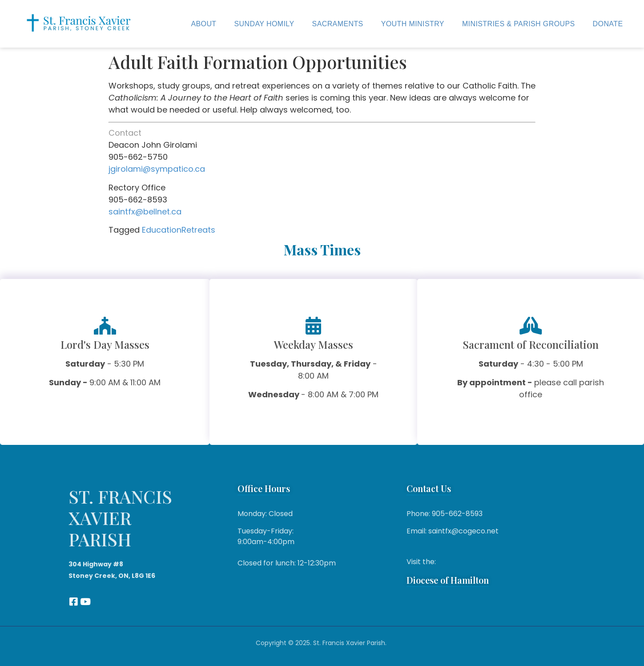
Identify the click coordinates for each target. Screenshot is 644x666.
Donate (608, 24)
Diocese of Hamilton (448, 580)
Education (162, 230)
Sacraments (338, 24)
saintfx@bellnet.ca (145, 212)
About (203, 24)
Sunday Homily (264, 24)
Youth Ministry (413, 24)
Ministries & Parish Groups (519, 24)
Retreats (198, 230)
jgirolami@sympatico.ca (157, 169)
